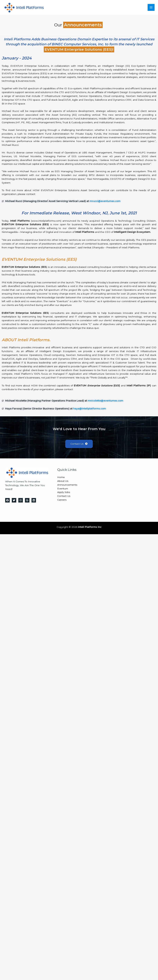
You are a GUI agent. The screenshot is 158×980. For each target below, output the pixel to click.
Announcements (67, 485)
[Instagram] (21, 501)
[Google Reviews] (27, 501)
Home (61, 478)
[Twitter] (14, 501)
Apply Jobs (64, 493)
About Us (63, 481)
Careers (62, 500)
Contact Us (64, 496)
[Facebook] (7, 501)
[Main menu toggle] (151, 7)
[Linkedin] (34, 501)
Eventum (63, 489)
